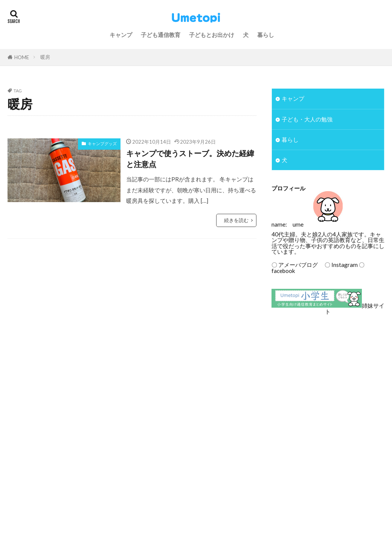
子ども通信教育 (161, 35)
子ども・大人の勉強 (307, 119)
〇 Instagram (338, 265)
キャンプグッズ (102, 143)
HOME (22, 57)
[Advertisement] (327, 377)
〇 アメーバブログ (295, 265)
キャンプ (121, 35)
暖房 (45, 57)
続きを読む (236, 220)
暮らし (266, 35)
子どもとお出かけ (212, 35)
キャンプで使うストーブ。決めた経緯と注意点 (190, 159)
